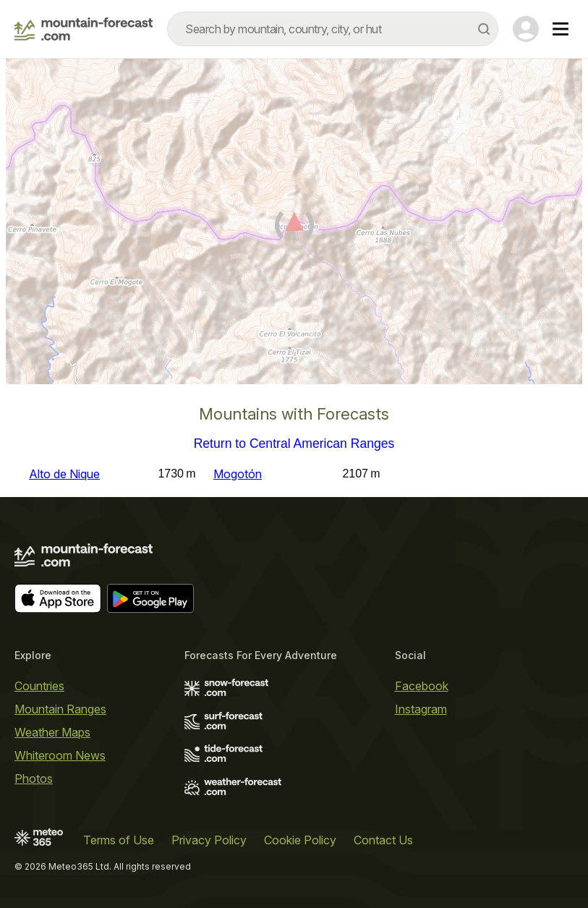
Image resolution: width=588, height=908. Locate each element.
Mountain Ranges (60, 709)
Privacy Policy (209, 840)
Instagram (421, 709)
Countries (39, 686)
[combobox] (333, 29)
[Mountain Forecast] (84, 29)
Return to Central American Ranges (294, 444)
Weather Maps (52, 732)
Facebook (422, 686)
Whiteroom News (60, 755)
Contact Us (383, 840)
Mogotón (238, 474)
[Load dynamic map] (294, 227)
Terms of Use (119, 840)
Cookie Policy (300, 840)
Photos (34, 778)
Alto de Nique (64, 474)
